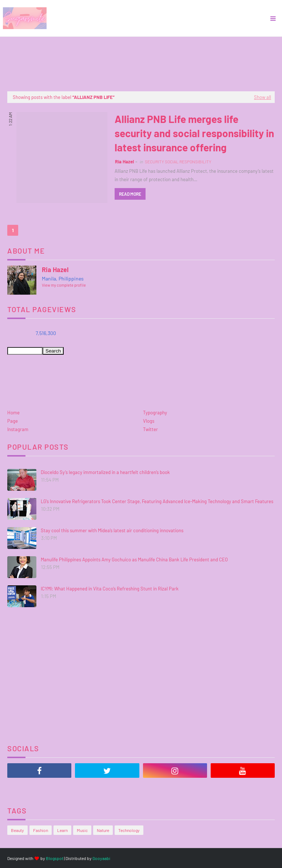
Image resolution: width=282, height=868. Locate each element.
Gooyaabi (101, 858)
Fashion (41, 830)
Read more (130, 194)
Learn (62, 830)
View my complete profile (64, 285)
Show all (263, 97)
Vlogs (149, 421)
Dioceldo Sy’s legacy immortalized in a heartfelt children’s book (105, 472)
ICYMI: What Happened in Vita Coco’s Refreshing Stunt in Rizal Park (110, 589)
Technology (129, 830)
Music (82, 830)
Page (13, 421)
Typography (155, 413)
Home (13, 413)
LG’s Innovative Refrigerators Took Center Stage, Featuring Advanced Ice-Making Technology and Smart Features (157, 501)
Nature (103, 830)
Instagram (18, 429)
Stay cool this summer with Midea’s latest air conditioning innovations (112, 530)
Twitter (150, 429)
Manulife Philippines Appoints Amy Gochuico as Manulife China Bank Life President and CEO (134, 560)
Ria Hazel (124, 162)
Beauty (17, 830)
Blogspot (55, 858)
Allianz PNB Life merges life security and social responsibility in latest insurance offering (194, 133)
